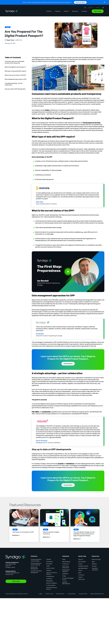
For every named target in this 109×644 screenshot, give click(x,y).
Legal (40, 594)
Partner (80, 570)
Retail (64, 559)
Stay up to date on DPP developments (15, 89)
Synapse (49, 559)
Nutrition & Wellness (52, 583)
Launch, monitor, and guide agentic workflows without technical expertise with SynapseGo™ (47, 2)
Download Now (68, 364)
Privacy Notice (60, 594)
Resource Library (96, 559)
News (80, 573)
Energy (64, 576)
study (47, 110)
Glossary (94, 566)
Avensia (61, 464)
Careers (80, 564)
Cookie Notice (72, 594)
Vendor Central (50, 568)
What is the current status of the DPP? (15, 75)
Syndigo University (83, 566)
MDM (37, 412)
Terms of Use (49, 594)
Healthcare (65, 574)
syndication (46, 412)
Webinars (94, 564)
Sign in (98, 8)
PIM (33, 412)
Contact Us (81, 575)
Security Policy (83, 594)
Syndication (50, 562)
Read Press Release (80, 2)
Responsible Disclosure (97, 594)
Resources (75, 11)
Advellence (70, 464)
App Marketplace (83, 568)
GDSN (48, 566)
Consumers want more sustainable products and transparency (14, 62)
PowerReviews (50, 576)
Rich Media (49, 564)
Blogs (93, 562)
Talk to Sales (98, 11)
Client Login (81, 579)
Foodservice (66, 564)
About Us (81, 559)
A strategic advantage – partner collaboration (14, 84)
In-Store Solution (51, 585)
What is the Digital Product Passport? (15, 67)
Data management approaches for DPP (16, 79)
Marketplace (50, 581)
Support (91, 8)
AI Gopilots (49, 579)
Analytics (49, 570)
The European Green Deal (91, 123)
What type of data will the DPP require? (16, 71)
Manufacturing (66, 562)
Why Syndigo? (82, 562)
